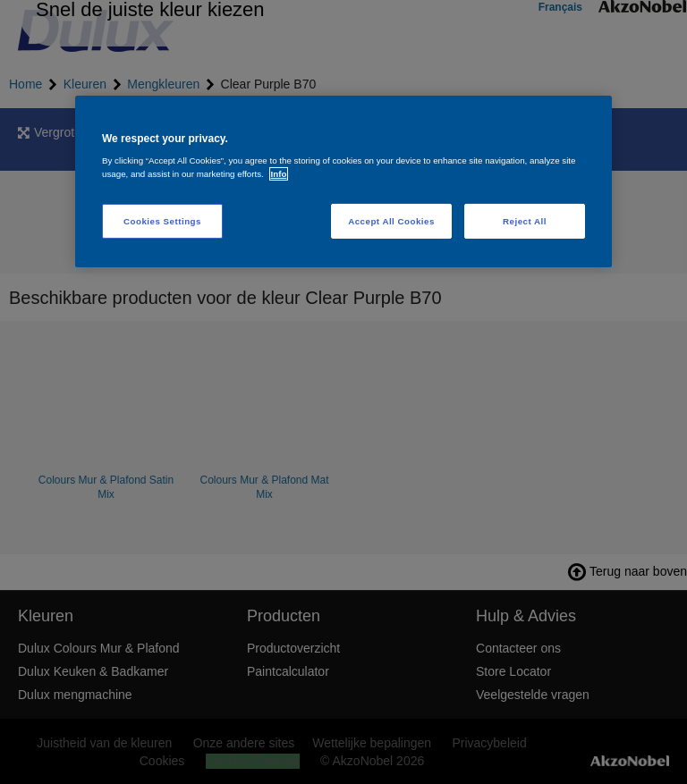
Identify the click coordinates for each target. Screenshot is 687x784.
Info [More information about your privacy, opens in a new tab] (279, 174)
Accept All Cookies (391, 221)
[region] (343, 181)
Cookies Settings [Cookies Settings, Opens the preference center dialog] (162, 221)
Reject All (525, 221)
